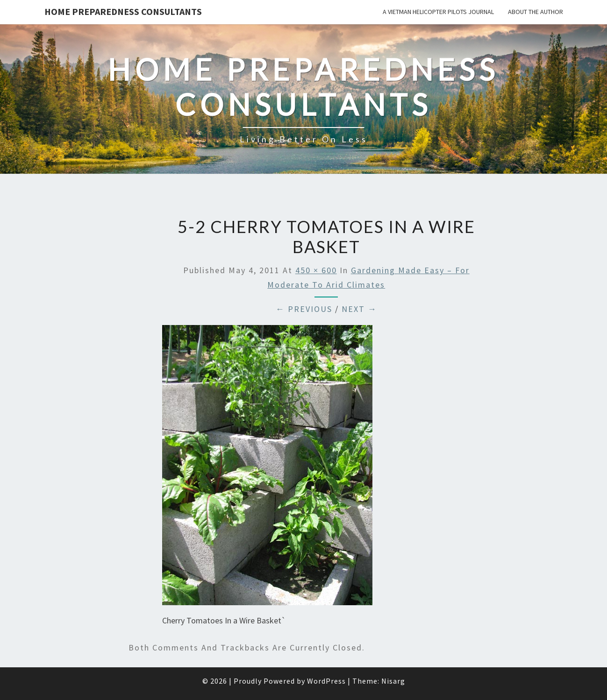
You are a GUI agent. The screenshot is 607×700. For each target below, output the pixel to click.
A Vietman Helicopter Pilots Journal (438, 12)
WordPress (326, 681)
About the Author (536, 12)
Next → (359, 309)
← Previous (304, 309)
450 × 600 (316, 270)
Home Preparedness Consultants (123, 11)
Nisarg (393, 681)
